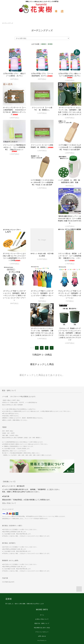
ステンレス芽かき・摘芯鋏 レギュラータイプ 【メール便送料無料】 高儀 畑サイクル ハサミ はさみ (70, 225)
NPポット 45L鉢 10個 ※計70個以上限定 (42, 223)
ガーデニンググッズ (8, 23)
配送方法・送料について (42, 594)
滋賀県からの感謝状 (42, 624)
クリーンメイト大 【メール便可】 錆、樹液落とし (42, 109)
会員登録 (42, 615)
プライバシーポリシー (42, 603)
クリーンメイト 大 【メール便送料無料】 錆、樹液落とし (42, 146)
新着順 (50, 44)
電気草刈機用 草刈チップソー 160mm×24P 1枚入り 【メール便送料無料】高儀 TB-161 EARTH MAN (70, 188)
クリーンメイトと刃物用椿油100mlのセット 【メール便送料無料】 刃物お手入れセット (14, 148)
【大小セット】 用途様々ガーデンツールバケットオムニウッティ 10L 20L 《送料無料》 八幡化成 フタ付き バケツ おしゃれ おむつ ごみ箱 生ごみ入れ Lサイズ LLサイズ (42, 305)
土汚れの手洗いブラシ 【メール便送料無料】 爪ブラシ (42, 75)
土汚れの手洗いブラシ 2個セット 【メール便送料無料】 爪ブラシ (70, 75)
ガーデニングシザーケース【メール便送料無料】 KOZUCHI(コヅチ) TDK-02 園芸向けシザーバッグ (14, 111)
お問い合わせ (42, 607)
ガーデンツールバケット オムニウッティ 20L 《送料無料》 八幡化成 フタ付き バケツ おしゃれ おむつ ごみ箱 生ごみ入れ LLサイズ (70, 111)
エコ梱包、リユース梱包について (42, 628)
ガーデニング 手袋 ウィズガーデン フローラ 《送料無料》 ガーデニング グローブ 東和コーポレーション (42, 263)
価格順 (44, 44)
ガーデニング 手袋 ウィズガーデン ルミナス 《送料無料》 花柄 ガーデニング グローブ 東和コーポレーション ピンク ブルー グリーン (14, 264)
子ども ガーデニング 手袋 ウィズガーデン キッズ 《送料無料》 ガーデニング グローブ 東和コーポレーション (70, 263)
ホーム (42, 586)
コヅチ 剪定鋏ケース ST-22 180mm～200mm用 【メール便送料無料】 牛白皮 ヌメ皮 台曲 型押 (14, 184)
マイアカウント (42, 611)
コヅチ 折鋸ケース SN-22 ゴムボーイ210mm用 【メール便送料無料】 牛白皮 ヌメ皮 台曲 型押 (70, 147)
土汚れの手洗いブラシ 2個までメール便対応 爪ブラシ (14, 75)
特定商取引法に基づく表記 (42, 598)
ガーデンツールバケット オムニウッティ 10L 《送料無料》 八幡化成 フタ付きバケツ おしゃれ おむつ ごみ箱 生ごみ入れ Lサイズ (14, 302)
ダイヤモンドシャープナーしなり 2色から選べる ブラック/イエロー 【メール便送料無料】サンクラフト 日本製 (14, 225)
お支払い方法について (42, 590)
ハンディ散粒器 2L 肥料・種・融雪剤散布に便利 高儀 (42, 182)
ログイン (42, 620)
